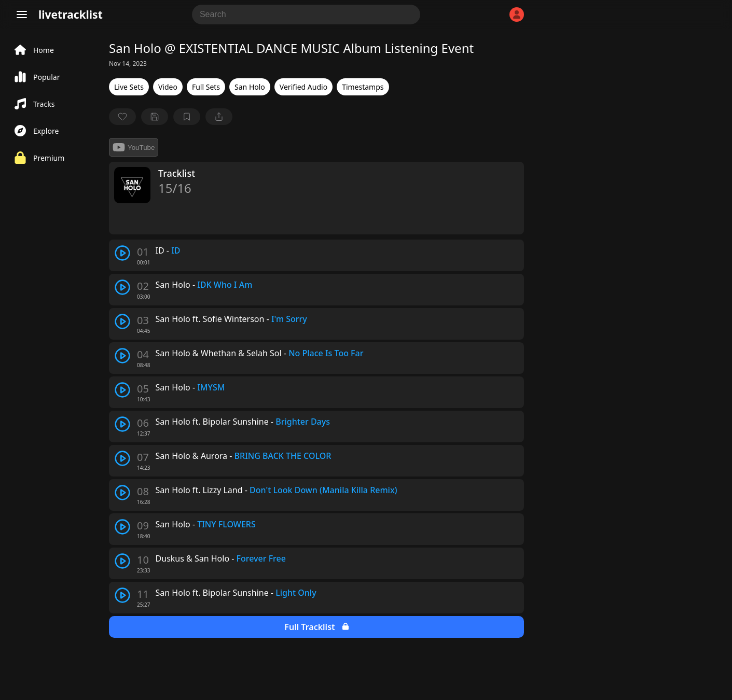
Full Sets (206, 87)
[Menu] (22, 15)
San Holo (250, 87)
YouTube (134, 147)
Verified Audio (303, 87)
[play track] (122, 253)
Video (168, 87)
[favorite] (122, 117)
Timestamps (363, 87)
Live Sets (129, 87)
